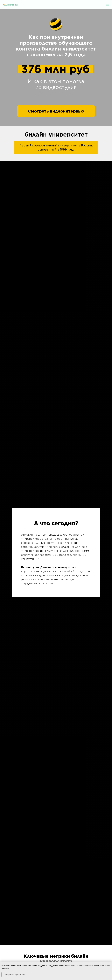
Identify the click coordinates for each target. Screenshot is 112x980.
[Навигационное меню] (107, 5)
